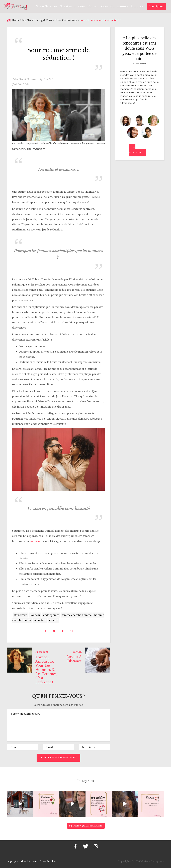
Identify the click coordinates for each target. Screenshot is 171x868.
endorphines (51, 614)
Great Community (115, 6)
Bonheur (35, 614)
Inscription (156, 6)
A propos (13, 861)
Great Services (47, 6)
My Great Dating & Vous (37, 20)
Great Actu (68, 6)
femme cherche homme (77, 614)
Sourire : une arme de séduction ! (59, 54)
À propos (137, 6)
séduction (40, 620)
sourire (53, 620)
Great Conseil (88, 6)
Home (16, 20)
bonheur (35, 540)
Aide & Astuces (29, 861)
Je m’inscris (135, 150)
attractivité (20, 614)
